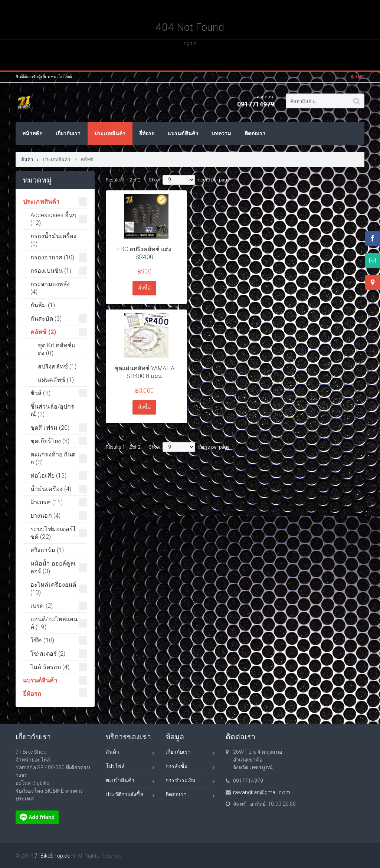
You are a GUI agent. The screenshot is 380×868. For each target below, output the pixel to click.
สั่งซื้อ (144, 288)
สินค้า (30, 159)
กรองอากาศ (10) (59, 257)
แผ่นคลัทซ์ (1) (56, 380)
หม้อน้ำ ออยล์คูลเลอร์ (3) (59, 567)
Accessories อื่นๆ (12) (59, 219)
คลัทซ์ (87, 159)
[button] (358, 72)
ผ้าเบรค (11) (59, 502)
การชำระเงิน (190, 781)
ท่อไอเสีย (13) (59, 476)
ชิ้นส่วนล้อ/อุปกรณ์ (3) (52, 410)
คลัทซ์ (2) (59, 332)
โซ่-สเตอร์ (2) (59, 654)
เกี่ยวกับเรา (190, 753)
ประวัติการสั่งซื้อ (130, 795)
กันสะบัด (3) (59, 319)
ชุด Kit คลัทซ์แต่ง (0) (57, 349)
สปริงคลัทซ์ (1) (57, 366)
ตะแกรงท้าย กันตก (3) (59, 458)
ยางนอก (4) (59, 516)
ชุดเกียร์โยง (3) (59, 441)
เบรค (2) (59, 606)
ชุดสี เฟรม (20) (59, 428)
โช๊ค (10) (59, 640)
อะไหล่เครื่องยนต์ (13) (59, 589)
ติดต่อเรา (190, 795)
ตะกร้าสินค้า (130, 781)
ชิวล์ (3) (59, 393)
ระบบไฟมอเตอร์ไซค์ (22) (59, 533)
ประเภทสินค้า (57, 159)
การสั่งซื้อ (190, 767)
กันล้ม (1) (43, 305)
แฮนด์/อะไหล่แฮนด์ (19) (59, 623)
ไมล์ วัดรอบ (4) (59, 667)
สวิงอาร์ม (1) (47, 550)
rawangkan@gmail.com (262, 792)
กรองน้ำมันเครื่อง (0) (53, 240)
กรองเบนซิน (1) (59, 271)
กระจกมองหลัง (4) (50, 288)
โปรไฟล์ (130, 767)
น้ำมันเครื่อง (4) (59, 489)
